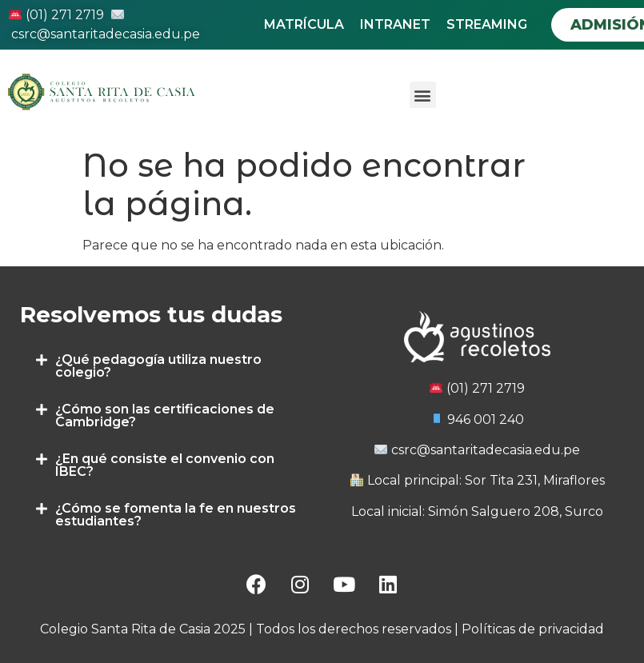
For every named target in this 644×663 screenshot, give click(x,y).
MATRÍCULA (304, 24)
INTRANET (395, 24)
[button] (423, 95)
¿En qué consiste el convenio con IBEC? (165, 465)
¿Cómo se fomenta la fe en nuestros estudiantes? (176, 515)
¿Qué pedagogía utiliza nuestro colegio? (158, 366)
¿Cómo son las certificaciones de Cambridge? (165, 415)
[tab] (167, 366)
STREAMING (487, 24)
